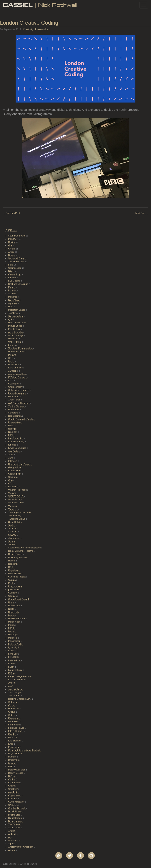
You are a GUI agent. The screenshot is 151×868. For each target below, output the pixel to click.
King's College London (20, 676)
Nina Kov (13, 432)
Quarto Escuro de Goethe (21, 419)
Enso (11, 744)
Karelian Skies (16, 368)
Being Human (15, 821)
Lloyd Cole (14, 657)
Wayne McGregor (17, 258)
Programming (15, 586)
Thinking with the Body (20, 512)
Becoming (13, 487)
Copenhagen (15, 795)
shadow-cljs (14, 538)
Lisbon (12, 664)
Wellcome (13, 339)
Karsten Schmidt (17, 680)
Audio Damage (16, 335)
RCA (11, 567)
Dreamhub (14, 760)
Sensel (12, 544)
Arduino (12, 834)
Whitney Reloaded (18, 490)
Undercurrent (15, 342)
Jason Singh (15, 692)
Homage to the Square (20, 464)
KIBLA (12, 673)
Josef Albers (15, 451)
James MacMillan (17, 374)
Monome (13, 297)
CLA (11, 480)
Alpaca (12, 844)
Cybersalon (14, 783)
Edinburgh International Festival (24, 750)
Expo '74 (13, 737)
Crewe (12, 786)
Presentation (42, 29)
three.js (12, 345)
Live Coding (14, 281)
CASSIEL (13, 805)
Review (12, 242)
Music (11, 361)
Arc (10, 837)
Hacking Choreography (20, 699)
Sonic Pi (13, 528)
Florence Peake (16, 728)
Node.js (12, 429)
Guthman (13, 702)
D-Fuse (12, 776)
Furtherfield (14, 725)
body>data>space (17, 393)
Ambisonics (14, 840)
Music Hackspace (17, 323)
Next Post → (142, 213)
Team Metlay (15, 516)
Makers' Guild (15, 644)
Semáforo (13, 413)
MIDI (11, 435)
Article (12, 252)
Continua (13, 799)
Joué (11, 686)
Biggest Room (16, 818)
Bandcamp (14, 396)
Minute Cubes (15, 326)
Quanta (12, 580)
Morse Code (15, 622)
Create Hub (14, 471)
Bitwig (11, 271)
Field (11, 265)
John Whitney (15, 689)
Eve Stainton (15, 741)
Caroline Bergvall (17, 808)
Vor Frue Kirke (16, 503)
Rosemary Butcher (18, 557)
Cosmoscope (15, 268)
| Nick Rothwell (40, 5)
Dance (12, 255)
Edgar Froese (15, 753)
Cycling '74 (14, 384)
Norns (11, 602)
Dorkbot (12, 763)
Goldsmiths (14, 708)
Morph (12, 625)
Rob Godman (15, 416)
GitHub (12, 712)
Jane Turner (14, 696)
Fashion (12, 734)
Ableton (12, 294)
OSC (11, 358)
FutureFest (14, 721)
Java (11, 458)
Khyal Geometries (17, 448)
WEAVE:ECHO (16, 496)
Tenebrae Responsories (20, 348)
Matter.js (13, 635)
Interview (13, 461)
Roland (12, 561)
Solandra (13, 532)
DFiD (11, 766)
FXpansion (14, 718)
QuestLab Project (17, 577)
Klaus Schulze (16, 670)
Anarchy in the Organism (21, 847)
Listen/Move (15, 660)
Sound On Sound (17, 236)
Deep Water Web (17, 770)
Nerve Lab (14, 612)
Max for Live (15, 329)
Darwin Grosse (16, 773)
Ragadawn (14, 570)
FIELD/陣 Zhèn (16, 731)
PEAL (11, 425)
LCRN (12, 667)
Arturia (12, 831)
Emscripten (14, 747)
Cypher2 (13, 779)
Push (11, 583)
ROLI (11, 307)
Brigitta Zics (14, 815)
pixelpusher (14, 589)
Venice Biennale (17, 406)
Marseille (13, 638)
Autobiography (16, 332)
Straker (12, 525)
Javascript (14, 371)
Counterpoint (15, 474)
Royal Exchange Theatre (21, 551)
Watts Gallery (15, 499)
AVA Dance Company (19, 403)
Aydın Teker (14, 400)
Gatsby (12, 715)
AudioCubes (15, 828)
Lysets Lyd (14, 647)
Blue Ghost (14, 300)
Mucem (12, 615)
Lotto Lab (13, 654)
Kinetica (12, 445)
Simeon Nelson (16, 316)
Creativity (28, 29)
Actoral (12, 850)
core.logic (13, 792)
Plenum (12, 355)
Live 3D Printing (16, 442)
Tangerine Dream (17, 519)
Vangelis (13, 506)
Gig (10, 245)
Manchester (14, 641)
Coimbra (13, 477)
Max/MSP (13, 239)
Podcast (13, 290)
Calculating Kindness (19, 390)
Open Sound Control (19, 599)
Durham (12, 757)
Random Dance (16, 352)
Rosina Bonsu (15, 554)
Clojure (12, 249)
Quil (10, 319)
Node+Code (15, 605)
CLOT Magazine (17, 802)
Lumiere (13, 278)
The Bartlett (14, 824)
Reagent (13, 564)
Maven (12, 631)
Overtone (13, 593)
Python (12, 287)
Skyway (12, 535)
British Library (15, 811)
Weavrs (12, 493)
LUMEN (12, 651)
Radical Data (15, 573)
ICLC (11, 380)
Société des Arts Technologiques (25, 548)
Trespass (13, 509)
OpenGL (13, 596)
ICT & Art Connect (18, 377)
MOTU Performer (17, 619)
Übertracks (14, 409)
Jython (12, 683)
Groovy (12, 705)
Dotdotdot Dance (17, 310)
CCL (11, 483)
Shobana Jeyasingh (18, 284)
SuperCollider (15, 522)
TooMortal (13, 313)
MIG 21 (12, 628)
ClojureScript (15, 274)
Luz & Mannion (16, 438)
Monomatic (14, 364)
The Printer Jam (16, 262)
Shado (12, 541)
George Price (15, 467)
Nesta (11, 609)
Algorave (13, 303)
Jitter (11, 455)
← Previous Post (11, 213)
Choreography (16, 387)
